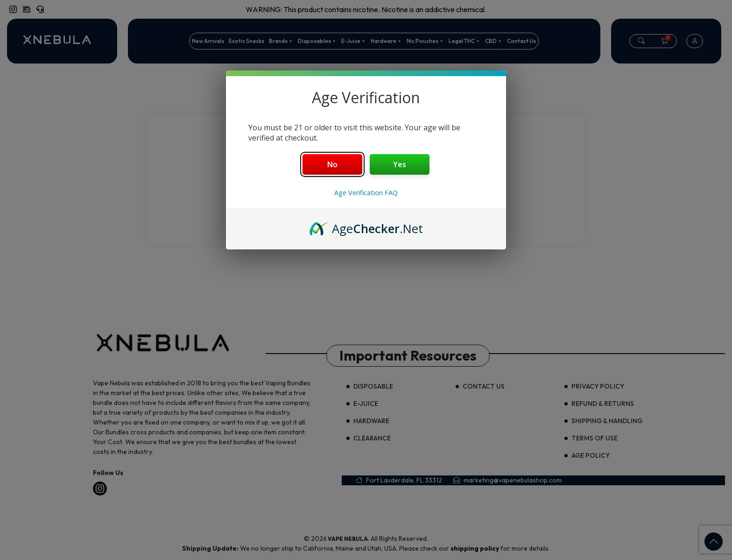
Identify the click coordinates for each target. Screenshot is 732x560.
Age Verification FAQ (366, 193)
